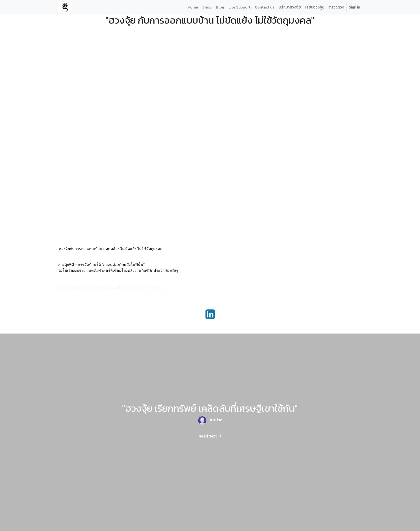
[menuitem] (193, 7)
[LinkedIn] (210, 314)
